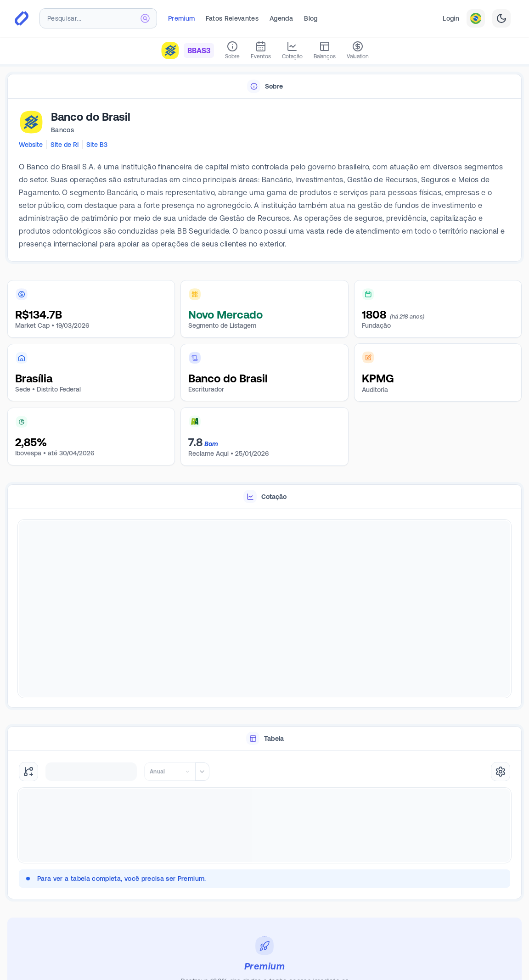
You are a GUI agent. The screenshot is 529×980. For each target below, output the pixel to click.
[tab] (264, 87)
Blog (311, 18)
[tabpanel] (264, 180)
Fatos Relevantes (232, 18)
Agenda (281, 18)
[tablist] (264, 87)
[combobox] (98, 18)
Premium (181, 18)
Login (451, 18)
